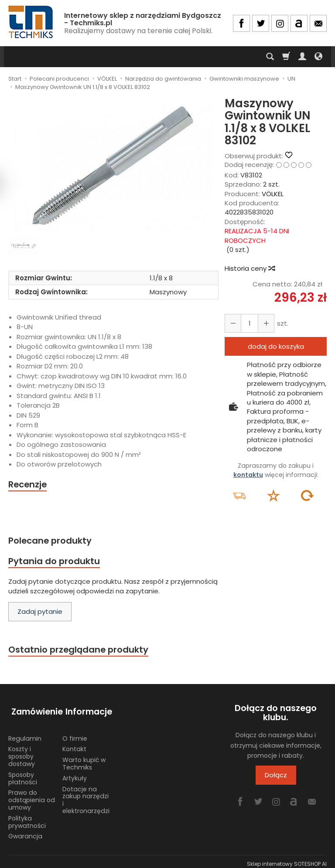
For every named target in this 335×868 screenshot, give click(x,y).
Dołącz (276, 777)
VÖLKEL (273, 194)
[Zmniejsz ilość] (263, 323)
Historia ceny (250, 268)
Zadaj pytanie (40, 613)
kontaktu (248, 475)
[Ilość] (248, 323)
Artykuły (75, 773)
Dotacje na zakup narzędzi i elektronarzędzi (86, 795)
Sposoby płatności (23, 774)
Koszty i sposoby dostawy (22, 752)
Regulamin (25, 734)
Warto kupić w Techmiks (84, 759)
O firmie (75, 734)
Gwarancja (25, 831)
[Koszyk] (286, 57)
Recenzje (29, 485)
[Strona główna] (31, 22)
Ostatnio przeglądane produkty (81, 652)
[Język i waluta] (318, 57)
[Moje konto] (302, 57)
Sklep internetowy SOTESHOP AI (287, 859)
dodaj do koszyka (276, 346)
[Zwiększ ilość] (232, 323)
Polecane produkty (52, 541)
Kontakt (74, 744)
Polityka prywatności (27, 817)
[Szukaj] (270, 57)
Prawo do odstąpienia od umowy (32, 795)
